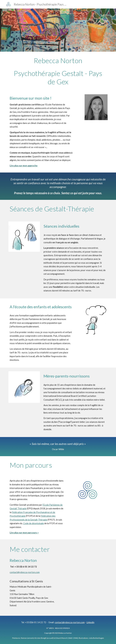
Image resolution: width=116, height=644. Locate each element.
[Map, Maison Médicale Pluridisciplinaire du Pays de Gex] (83, 561)
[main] (58, 71)
